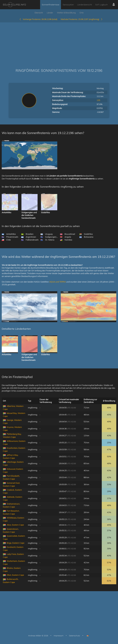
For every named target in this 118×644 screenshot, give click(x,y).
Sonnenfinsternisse (51, 5)
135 (98, 100)
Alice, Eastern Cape (15, 525)
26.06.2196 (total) (38, 19)
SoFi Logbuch (101, 5)
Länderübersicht (85, 5)
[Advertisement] (59, 42)
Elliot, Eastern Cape (15, 575)
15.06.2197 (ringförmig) (82, 19)
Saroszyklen (68, 5)
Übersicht (39, 13)
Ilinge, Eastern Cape (15, 543)
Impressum (59, 636)
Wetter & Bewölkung (66, 13)
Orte (82, 13)
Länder (50, 13)
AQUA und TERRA (58, 282)
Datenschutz (74, 636)
